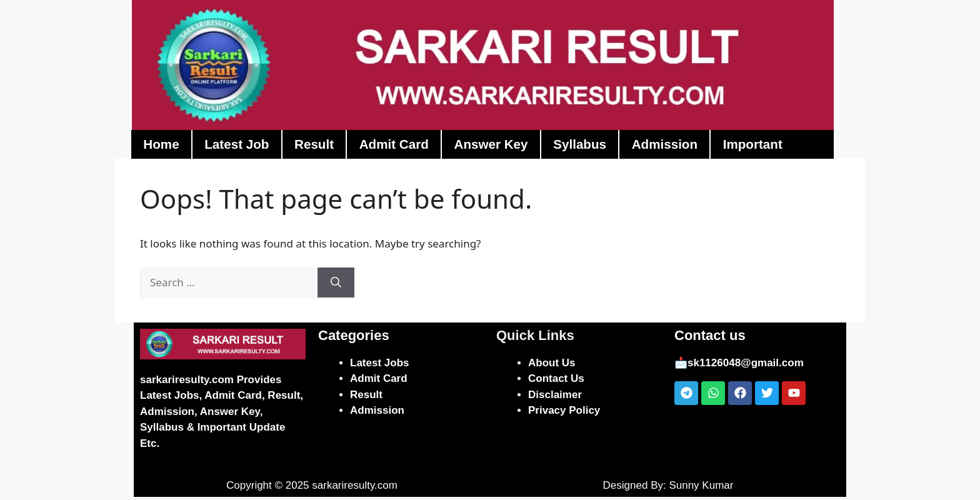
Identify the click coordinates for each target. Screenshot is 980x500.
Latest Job (242, 147)
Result (324, 147)
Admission (694, 147)
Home (163, 147)
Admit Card (408, 147)
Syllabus (605, 147)
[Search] (336, 286)
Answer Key (511, 147)
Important (788, 147)
